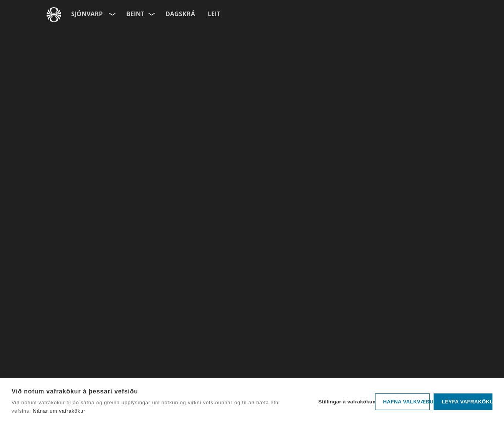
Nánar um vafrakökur (59, 411)
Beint (135, 14)
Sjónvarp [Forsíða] (87, 14)
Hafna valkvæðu (406, 402)
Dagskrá (180, 14)
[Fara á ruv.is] (54, 15)
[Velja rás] (152, 13)
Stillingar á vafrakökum (345, 402)
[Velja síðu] (112, 13)
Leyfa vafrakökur (467, 402)
